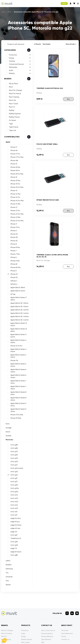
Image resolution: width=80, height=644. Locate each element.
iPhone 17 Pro (15, 153)
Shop (64, 3)
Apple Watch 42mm (17, 290)
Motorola (9, 414)
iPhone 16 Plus (15, 167)
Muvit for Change (7, 604)
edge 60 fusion (16, 526)
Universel (9, 551)
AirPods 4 (13, 284)
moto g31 (14, 439)
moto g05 (14, 459)
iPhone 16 (13, 163)
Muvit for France (7, 607)
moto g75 (14, 426)
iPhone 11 (13, 224)
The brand (65, 604)
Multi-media (25, 616)
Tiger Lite (12, 130)
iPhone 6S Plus (15, 267)
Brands (7, 78)
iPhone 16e (14, 160)
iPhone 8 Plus (15, 247)
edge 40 (13, 506)
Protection (13, 54)
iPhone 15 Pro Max (17, 187)
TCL (7, 547)
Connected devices (28, 621)
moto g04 (14, 466)
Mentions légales (18, 636)
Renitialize (47, 44)
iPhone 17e (14, 355)
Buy (68, 99)
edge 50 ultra (15, 492)
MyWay (11, 110)
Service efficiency (47, 610)
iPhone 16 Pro (15, 170)
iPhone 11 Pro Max (16, 389)
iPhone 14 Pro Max (17, 200)
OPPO (8, 535)
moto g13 (14, 456)
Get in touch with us (48, 604)
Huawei (8, 410)
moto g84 (14, 422)
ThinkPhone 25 (15, 512)
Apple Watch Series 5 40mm (21, 352)
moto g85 (14, 419)
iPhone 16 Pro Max (17, 173)
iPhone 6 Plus (15, 260)
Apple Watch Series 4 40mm (18, 339)
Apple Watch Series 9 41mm (20, 382)
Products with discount (15, 44)
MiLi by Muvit (13, 83)
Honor (8, 406)
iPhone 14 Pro (15, 197)
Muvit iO (12, 107)
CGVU (30, 636)
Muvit (11, 86)
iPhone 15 (13, 177)
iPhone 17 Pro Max (17, 157)
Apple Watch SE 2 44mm (19, 310)
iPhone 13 (13, 207)
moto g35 (14, 432)
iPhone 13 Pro (15, 210)
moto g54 (14, 429)
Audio (11, 70)
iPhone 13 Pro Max (17, 214)
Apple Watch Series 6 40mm (20, 362)
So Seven (12, 120)
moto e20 (14, 482)
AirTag (12, 294)
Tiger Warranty (46, 613)
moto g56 (14, 516)
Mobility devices (27, 613)
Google (8, 402)
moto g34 (14, 436)
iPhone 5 (13, 270)
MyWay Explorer (14, 113)
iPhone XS (14, 234)
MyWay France (14, 117)
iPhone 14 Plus (15, 194)
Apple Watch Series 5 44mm (21, 359)
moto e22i (14, 476)
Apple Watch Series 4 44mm (18, 348)
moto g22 (14, 449)
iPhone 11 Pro (15, 227)
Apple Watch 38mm (17, 287)
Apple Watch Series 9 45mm (20, 385)
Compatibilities (11, 136)
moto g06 (14, 519)
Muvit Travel (13, 103)
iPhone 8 (13, 244)
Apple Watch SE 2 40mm (19, 307)
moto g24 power (16, 442)
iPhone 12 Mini (15, 217)
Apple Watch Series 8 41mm (20, 376)
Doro (7, 398)
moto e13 (14, 489)
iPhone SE (14, 240)
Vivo (7, 555)
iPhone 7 (13, 250)
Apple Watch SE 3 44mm (19, 317)
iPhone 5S (14, 277)
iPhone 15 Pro (15, 183)
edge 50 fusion (16, 499)
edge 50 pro (15, 496)
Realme (8, 539)
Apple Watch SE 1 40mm (19, 300)
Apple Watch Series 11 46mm (20, 297)
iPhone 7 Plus (15, 254)
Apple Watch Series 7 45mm (20, 372)
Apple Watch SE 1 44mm (19, 304)
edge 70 (13, 523)
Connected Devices (16, 64)
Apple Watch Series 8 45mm (20, 379)
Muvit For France (15, 93)
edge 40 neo (15, 503)
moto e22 (14, 479)
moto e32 (14, 469)
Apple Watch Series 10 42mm (18, 322)
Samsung (9, 543)
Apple (8, 142)
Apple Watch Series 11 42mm (18, 333)
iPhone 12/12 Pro (16, 343)
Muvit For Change (15, 90)
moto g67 (14, 509)
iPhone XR (14, 237)
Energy (11, 58)
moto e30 (14, 472)
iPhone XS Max (15, 392)
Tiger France (13, 127)
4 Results (38, 44)
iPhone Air (14, 150)
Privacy (64, 610)
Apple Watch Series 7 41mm (20, 369)
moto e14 (14, 486)
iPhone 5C (14, 274)
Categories (10, 50)
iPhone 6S (14, 264)
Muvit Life (12, 100)
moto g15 (14, 452)
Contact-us (65, 613)
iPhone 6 (13, 257)
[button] (4, 641)
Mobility (11, 73)
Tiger (11, 123)
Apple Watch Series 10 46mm (18, 327)
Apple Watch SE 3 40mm (19, 314)
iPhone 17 (13, 147)
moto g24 (14, 446)
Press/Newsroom (67, 607)
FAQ (43, 616)
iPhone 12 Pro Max (17, 220)
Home (3, 12)
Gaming (11, 61)
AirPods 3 (13, 280)
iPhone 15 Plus (15, 180)
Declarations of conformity (59, 636)
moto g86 (14, 529)
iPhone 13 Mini (15, 203)
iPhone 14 (14, 190)
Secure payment (47, 607)
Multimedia (13, 67)
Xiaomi (8, 559)
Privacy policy (41, 636)
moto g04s (14, 462)
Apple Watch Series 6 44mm (20, 365)
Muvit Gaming (14, 97)
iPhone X (13, 230)
